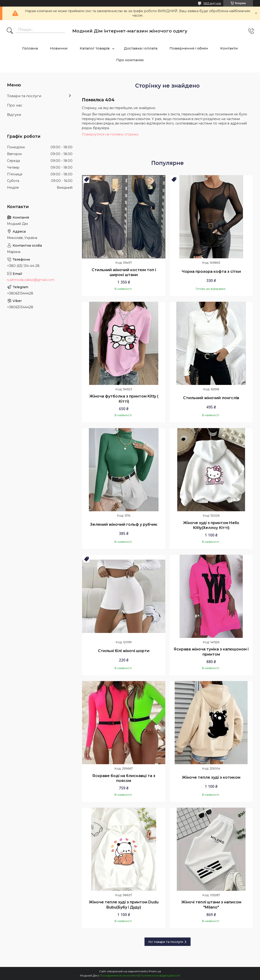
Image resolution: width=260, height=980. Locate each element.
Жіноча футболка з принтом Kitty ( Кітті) (124, 399)
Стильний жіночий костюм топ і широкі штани (124, 272)
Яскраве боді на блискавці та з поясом (124, 778)
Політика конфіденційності (160, 975)
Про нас (15, 105)
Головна (30, 48)
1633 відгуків (212, 3)
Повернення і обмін (189, 48)
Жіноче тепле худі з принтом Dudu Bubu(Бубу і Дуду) (124, 905)
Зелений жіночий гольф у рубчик (124, 524)
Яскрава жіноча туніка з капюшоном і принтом (211, 652)
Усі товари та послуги (166, 942)
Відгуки (14, 115)
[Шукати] (10, 31)
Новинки (59, 48)
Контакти (229, 48)
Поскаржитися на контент (119, 975)
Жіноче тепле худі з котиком (211, 777)
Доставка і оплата (141, 48)
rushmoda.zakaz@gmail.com (31, 280)
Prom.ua (155, 971)
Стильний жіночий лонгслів (211, 398)
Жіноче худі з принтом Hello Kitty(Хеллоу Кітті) (211, 525)
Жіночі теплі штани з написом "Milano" (211, 905)
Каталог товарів (95, 48)
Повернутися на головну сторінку (110, 134)
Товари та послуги (24, 96)
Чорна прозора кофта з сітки (211, 272)
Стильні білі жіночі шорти (124, 651)
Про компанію (130, 60)
